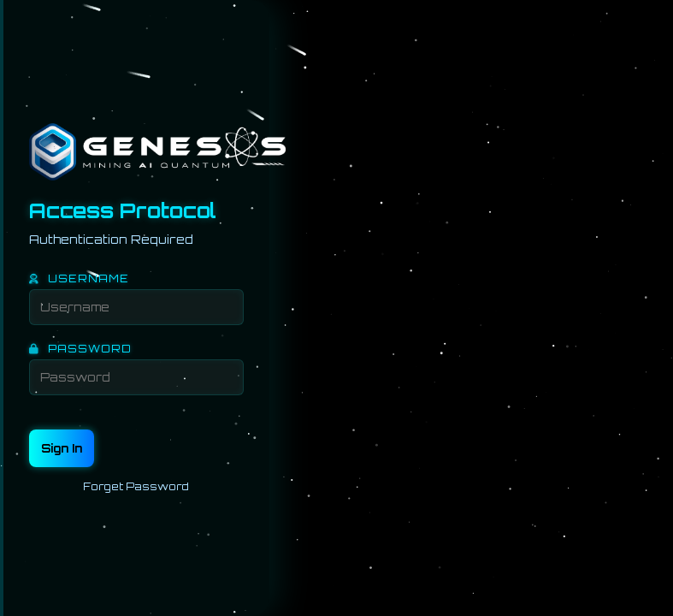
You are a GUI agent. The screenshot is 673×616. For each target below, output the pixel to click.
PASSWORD (80, 347)
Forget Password (136, 485)
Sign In (62, 447)
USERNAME (79, 277)
